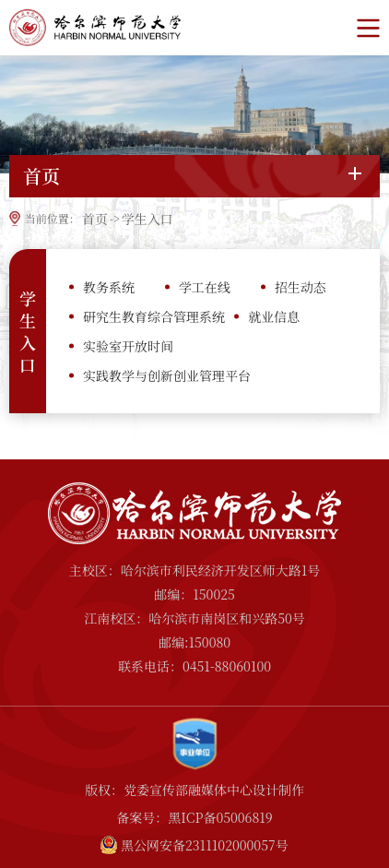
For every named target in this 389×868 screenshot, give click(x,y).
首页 (95, 219)
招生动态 (301, 287)
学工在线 (205, 287)
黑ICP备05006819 (220, 817)
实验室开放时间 (128, 346)
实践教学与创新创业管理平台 (167, 375)
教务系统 (109, 287)
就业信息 (274, 316)
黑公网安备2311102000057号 (205, 845)
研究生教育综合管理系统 (154, 316)
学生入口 (147, 219)
